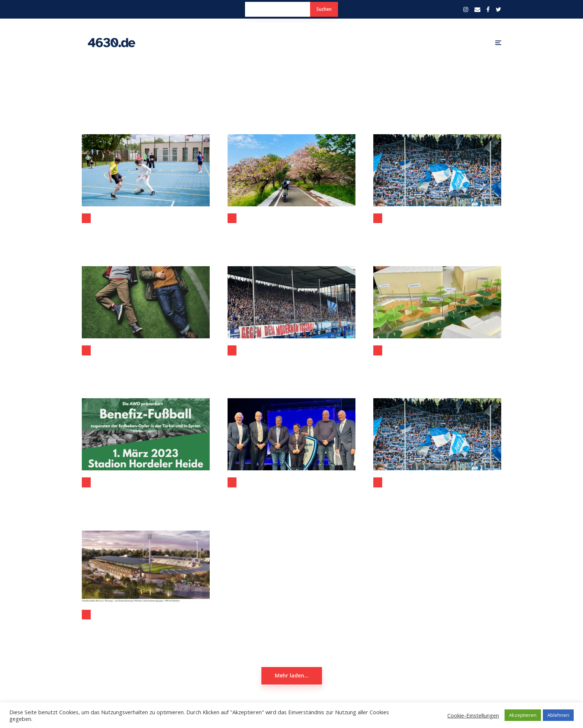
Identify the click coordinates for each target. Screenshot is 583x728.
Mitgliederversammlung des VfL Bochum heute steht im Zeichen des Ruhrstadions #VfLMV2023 (437, 233)
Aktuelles (86, 482)
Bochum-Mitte (378, 350)
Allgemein (232, 218)
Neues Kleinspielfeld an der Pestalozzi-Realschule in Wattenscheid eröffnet (146, 233)
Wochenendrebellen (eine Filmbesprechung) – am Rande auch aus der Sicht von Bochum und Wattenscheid (146, 365)
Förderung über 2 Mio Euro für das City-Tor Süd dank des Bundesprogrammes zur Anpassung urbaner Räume (437, 365)
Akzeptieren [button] (523, 715)
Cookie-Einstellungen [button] (473, 715)
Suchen (324, 9)
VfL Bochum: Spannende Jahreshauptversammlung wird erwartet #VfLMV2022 (437, 497)
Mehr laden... (292, 675)
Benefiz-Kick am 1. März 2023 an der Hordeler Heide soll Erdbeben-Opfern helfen (146, 497)
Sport (378, 218)
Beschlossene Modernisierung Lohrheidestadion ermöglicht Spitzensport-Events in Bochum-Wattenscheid (146, 629)
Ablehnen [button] (558, 715)
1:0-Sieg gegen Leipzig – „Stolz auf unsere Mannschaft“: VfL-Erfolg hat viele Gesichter (291, 365)
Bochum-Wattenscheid (86, 218)
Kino (86, 350)
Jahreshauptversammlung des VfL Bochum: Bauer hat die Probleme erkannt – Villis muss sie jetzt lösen (291, 497)
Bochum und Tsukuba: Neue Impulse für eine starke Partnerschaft (291, 233)
